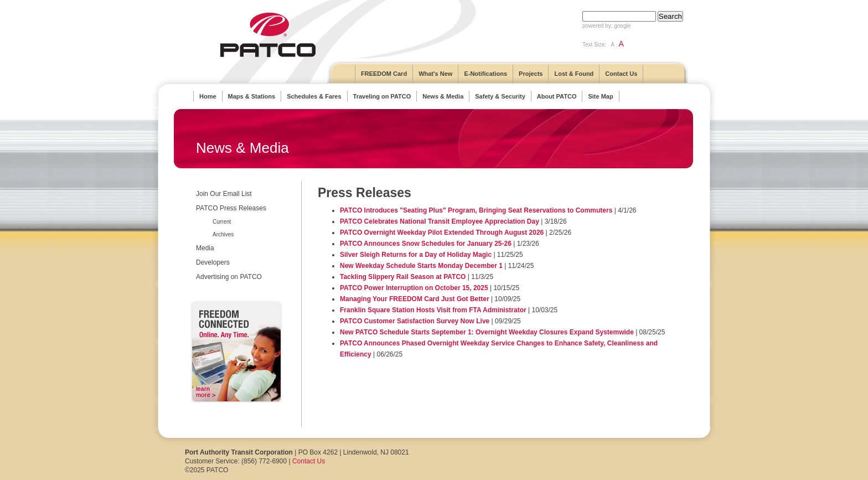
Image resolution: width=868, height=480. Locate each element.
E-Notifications (485, 74)
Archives (223, 234)
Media (205, 248)
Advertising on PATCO (229, 277)
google (622, 26)
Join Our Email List (224, 194)
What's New (435, 74)
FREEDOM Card (384, 74)
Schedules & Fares (314, 96)
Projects (531, 74)
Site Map (600, 96)
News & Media (443, 96)
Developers (213, 262)
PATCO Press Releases (231, 208)
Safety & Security (500, 96)
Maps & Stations (252, 96)
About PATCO (557, 96)
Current (222, 222)
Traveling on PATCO (382, 96)
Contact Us (621, 74)
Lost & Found (574, 74)
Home (208, 96)
